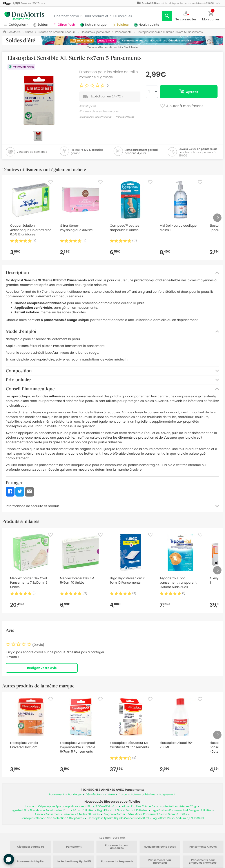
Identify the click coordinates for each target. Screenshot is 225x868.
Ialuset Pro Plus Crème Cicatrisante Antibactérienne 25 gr (159, 806)
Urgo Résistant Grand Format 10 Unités (122, 810)
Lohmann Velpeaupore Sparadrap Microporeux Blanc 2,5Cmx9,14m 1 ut (71, 806)
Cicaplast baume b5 (31, 847)
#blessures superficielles (95, 117)
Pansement (56, 795)
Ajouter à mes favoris (182, 106)
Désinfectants (95, 795)
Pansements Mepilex (31, 862)
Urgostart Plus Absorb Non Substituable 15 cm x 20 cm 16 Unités (52, 810)
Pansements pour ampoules (117, 847)
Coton (123, 795)
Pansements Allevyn (203, 847)
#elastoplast (88, 106)
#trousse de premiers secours (99, 112)
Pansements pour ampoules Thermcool (203, 862)
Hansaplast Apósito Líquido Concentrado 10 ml (118, 818)
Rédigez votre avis (42, 668)
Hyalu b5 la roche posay (160, 847)
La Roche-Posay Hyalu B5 (74, 862)
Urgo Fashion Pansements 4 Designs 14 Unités (181, 810)
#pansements (125, 117)
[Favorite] (51, 182)
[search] (167, 16)
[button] (186, 15)
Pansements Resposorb (117, 862)
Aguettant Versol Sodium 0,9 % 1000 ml (178, 818)
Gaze (111, 795)
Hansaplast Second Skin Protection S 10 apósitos (52, 818)
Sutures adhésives (143, 795)
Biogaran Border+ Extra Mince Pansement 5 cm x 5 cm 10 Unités (145, 814)
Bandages (75, 795)
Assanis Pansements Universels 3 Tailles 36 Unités (67, 814)
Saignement (167, 795)
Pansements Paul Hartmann (160, 862)
